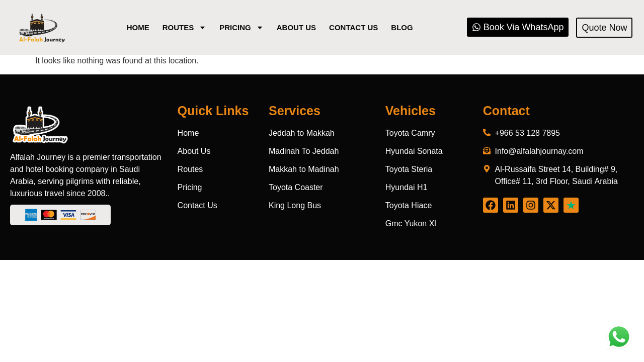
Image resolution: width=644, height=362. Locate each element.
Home (138, 27)
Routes (185, 28)
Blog (402, 27)
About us (296, 27)
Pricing (242, 28)
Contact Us (353, 27)
